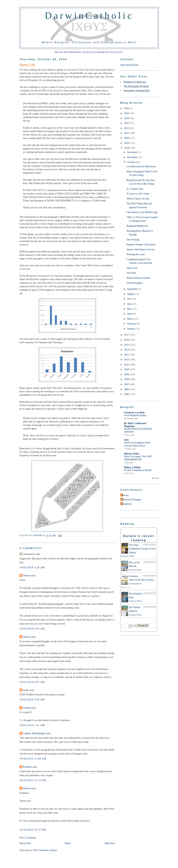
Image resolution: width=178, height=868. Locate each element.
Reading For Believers (135, 82)
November (133, 157)
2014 (127, 350)
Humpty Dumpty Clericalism (141, 244)
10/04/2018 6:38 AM (32, 567)
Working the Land (136, 254)
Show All (155, 478)
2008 (127, 379)
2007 (127, 384)
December (132, 152)
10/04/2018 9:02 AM (32, 629)
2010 (127, 369)
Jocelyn (27, 708)
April (130, 314)
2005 (127, 394)
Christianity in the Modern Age (142, 212)
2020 (127, 138)
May (130, 309)
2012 (127, 359)
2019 (127, 143)
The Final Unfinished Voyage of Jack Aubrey (142, 549)
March (131, 319)
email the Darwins (129, 65)
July (129, 299)
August (131, 294)
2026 (127, 108)
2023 (127, 123)
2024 (127, 118)
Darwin (27, 575)
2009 (127, 374)
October (131, 162)
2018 (127, 148)
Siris (126, 440)
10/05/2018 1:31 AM (32, 725)
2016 (127, 340)
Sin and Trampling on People (138, 470)
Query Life (132, 268)
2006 (127, 389)
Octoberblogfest (135, 283)
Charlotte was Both (134, 413)
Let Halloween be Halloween (141, 166)
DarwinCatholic (89, 15)
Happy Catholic (132, 467)
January (131, 329)
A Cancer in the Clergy (138, 194)
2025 (127, 113)
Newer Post (25, 843)
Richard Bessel (136, 584)
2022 (127, 128)
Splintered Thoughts (131, 500)
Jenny (26, 690)
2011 (127, 364)
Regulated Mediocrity (137, 226)
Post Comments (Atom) (45, 850)
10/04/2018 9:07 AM (32, 682)
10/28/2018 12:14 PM (33, 780)
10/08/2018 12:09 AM (33, 759)
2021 (127, 133)
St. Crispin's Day (135, 189)
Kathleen (27, 767)
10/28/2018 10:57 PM (33, 830)
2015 (127, 345)
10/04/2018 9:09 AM (32, 700)
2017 (127, 335)
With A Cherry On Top (138, 199)
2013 (127, 355)
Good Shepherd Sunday (135, 415)
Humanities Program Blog (137, 90)
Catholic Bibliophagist (34, 733)
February (132, 324)
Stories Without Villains (138, 278)
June (130, 304)
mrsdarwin (126, 504)
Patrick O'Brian (129, 556)
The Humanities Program (136, 86)
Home (68, 843)
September (133, 289)
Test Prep (131, 273)
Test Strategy (133, 240)
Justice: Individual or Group (141, 249)
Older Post (110, 843)
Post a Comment (28, 838)
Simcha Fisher (132, 454)
